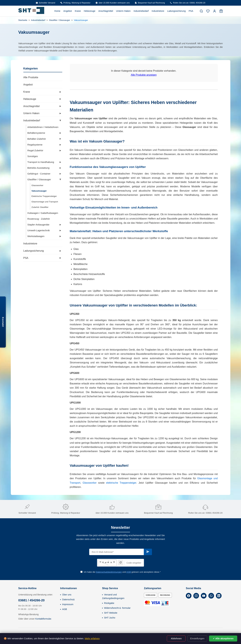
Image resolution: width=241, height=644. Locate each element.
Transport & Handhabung (41, 162)
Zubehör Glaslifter (40, 207)
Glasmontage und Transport (45, 202)
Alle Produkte (31, 77)
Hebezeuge (90, 11)
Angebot (68, 11)
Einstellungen (197, 638)
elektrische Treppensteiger (121, 483)
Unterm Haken (123, 11)
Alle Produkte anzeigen (144, 75)
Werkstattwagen (36, 236)
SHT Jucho (110, 618)
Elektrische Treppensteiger (44, 196)
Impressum (68, 604)
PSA (191, 11)
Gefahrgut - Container (39, 174)
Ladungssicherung (176, 11)
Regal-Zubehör (35, 150)
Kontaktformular (43, 619)
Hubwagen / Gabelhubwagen (43, 213)
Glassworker (37, 185)
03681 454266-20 (214, 513)
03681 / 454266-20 (32, 600)
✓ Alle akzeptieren (223, 638)
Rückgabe (109, 603)
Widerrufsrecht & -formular (117, 608)
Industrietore (158, 11)
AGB (129, 572)
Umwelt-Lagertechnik (39, 230)
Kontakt (3, 322)
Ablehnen (176, 638)
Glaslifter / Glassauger (60, 20)
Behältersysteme (36, 133)
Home (57, 11)
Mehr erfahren (92, 638)
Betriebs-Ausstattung (38, 168)
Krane (78, 11)
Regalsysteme (35, 145)
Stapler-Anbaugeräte (38, 225)
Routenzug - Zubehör (39, 219)
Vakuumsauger (39, 191)
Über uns (67, 595)
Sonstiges (33, 156)
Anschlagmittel (106, 11)
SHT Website (111, 613)
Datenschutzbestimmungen (109, 572)
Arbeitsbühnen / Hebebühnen (43, 127)
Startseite (23, 20)
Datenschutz (69, 599)
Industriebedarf (141, 11)
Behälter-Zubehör (37, 139)
